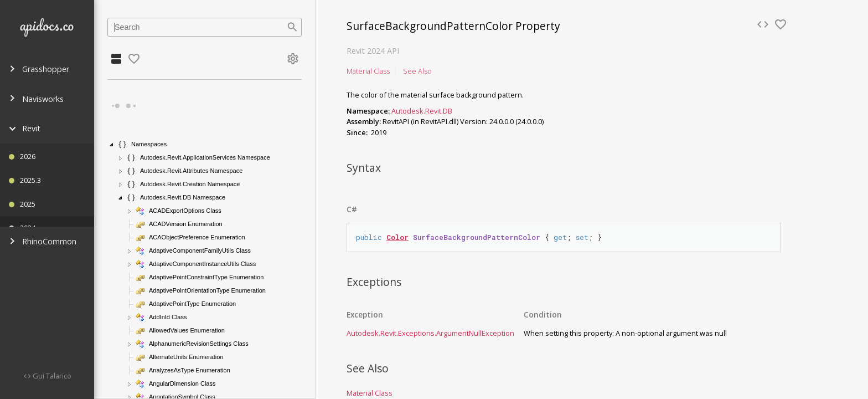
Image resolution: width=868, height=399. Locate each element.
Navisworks (36, 99)
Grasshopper (39, 69)
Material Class (368, 71)
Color (397, 237)
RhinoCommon (43, 241)
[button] (112, 145)
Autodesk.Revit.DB (422, 111)
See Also (417, 71)
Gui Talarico (51, 376)
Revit (25, 128)
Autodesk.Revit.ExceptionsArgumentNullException (430, 333)
